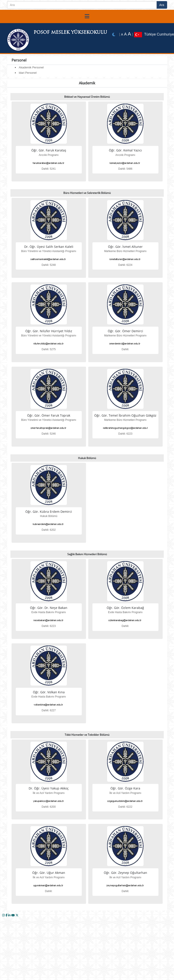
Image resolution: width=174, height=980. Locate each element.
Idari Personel (28, 73)
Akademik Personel (31, 67)
